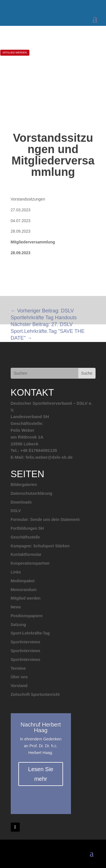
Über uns (19, 677)
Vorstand (19, 686)
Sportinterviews (26, 642)
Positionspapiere (27, 616)
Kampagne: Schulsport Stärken (40, 546)
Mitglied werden (26, 598)
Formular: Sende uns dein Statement (45, 519)
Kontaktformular (26, 554)
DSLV (16, 511)
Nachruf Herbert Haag (41, 727)
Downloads (21, 502)
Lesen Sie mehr (41, 774)
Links (16, 572)
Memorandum (24, 590)
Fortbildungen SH (27, 528)
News (16, 607)
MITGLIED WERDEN (15, 53)
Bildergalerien (24, 485)
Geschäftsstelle (25, 537)
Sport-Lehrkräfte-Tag (30, 633)
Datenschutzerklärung (32, 493)
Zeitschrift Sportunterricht (35, 694)
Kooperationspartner (30, 563)
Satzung (18, 625)
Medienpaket (23, 581)
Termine (18, 668)
